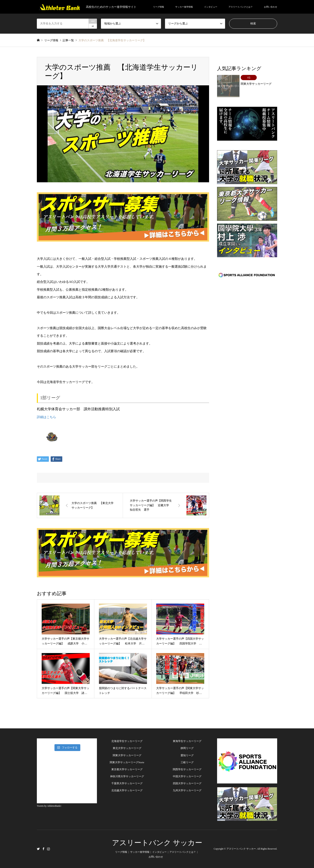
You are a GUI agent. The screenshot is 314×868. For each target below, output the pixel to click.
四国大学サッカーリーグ (187, 783)
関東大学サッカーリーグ (127, 755)
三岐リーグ (187, 762)
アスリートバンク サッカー (157, 843)
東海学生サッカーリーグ (187, 741)
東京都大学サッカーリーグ (127, 769)
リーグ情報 (159, 7)
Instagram (48, 849)
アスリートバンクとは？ (241, 7)
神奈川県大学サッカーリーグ (127, 776)
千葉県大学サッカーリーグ (127, 783)
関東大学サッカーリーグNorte (127, 762)
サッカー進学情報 (184, 7)
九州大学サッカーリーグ (187, 790)
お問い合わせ (271, 7)
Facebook (43, 849)
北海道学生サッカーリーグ (127, 741)
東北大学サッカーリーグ (127, 748)
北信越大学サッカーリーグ (127, 790)
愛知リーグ (187, 755)
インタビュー (211, 7)
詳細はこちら (46, 417)
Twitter (38, 849)
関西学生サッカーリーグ (187, 769)
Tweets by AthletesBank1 (49, 806)
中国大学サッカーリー (186, 776)
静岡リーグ (187, 748)
